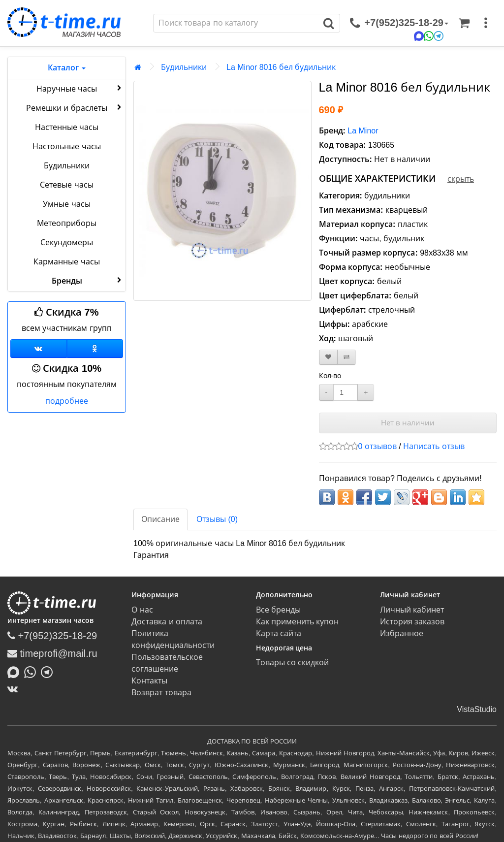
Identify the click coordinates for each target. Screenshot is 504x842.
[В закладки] (328, 357)
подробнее (67, 401)
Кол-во (330, 376)
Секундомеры (67, 243)
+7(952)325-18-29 (52, 636)
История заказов (412, 622)
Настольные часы (66, 146)
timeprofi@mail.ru (52, 653)
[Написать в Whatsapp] (32, 671)
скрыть (461, 179)
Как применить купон (298, 622)
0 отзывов (378, 446)
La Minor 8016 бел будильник (281, 67)
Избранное (402, 633)
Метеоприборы (67, 223)
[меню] (486, 23)
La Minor (363, 131)
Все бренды (278, 610)
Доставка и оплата (167, 622)
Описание (160, 519)
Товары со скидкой (293, 663)
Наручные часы (80, 88)
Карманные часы (66, 262)
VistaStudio (477, 709)
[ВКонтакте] (15, 689)
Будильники (67, 166)
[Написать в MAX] (16, 671)
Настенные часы (67, 127)
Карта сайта (279, 633)
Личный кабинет (412, 610)
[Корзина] (464, 23)
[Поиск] (236, 23)
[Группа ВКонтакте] (39, 349)
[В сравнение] (346, 357)
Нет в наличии (408, 423)
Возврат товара (161, 693)
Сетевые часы (66, 185)
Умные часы (66, 204)
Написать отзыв (434, 446)
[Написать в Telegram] (49, 671)
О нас (142, 610)
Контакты (149, 681)
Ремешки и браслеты (75, 107)
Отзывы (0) (217, 519)
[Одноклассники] (95, 349)
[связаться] (399, 23)
